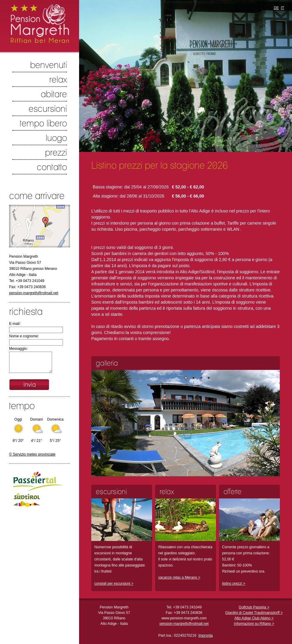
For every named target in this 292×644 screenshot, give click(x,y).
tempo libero (43, 123)
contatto (52, 167)
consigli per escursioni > (114, 584)
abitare (54, 94)
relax (58, 79)
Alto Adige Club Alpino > (254, 618)
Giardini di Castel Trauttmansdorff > (254, 613)
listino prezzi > (234, 584)
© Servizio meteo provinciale (32, 454)
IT (282, 8)
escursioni (48, 108)
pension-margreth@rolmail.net (34, 293)
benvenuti (49, 65)
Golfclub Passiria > (254, 607)
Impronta (205, 635)
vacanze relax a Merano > (179, 577)
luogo (56, 138)
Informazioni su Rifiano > (254, 624)
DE (276, 8)
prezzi (56, 152)
